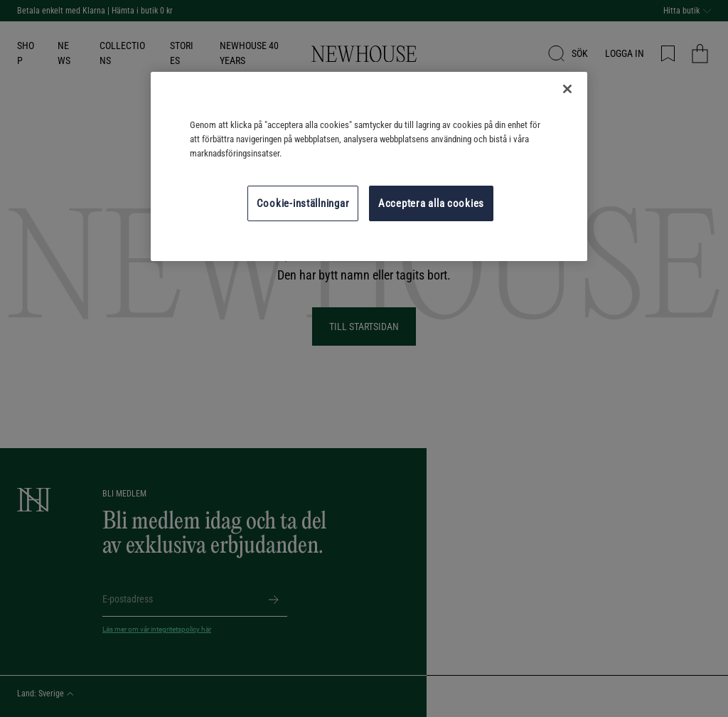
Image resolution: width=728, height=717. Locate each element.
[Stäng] (567, 89)
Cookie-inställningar (303, 203)
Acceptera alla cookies (431, 203)
